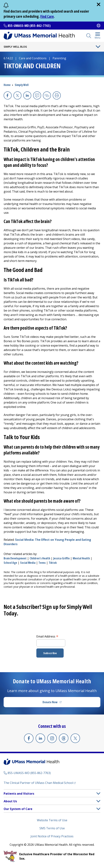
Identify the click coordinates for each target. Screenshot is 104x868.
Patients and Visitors (19, 794)
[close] (99, 4)
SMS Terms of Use (52, 828)
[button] (98, 793)
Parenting (59, 58)
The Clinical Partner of (40, 783)
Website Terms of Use (52, 820)
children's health (40, 558)
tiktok (53, 563)
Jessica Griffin (61, 558)
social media (28, 563)
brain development (15, 558)
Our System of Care (18, 809)
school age (10, 563)
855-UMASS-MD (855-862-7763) (29, 26)
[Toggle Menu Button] (98, 47)
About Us (10, 801)
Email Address (47, 636)
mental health (81, 558)
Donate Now (59, 703)
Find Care (47, 16)
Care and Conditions (33, 58)
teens (42, 563)
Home (7, 85)
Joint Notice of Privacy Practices (52, 836)
